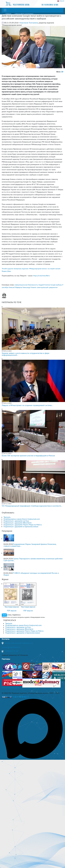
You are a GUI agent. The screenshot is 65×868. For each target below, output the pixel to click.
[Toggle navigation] (5, 10)
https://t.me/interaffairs (41, 276)
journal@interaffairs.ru (11, 647)
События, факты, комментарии (24, 14)
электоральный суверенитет (47, 287)
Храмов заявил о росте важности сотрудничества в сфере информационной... (26, 354)
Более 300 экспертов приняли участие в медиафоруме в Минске (28, 456)
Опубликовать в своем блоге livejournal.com (22, 519)
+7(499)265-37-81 (11, 651)
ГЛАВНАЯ (8, 14)
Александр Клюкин (29, 287)
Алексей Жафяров (15, 287)
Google (53, 285)
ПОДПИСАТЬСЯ (10, 620)
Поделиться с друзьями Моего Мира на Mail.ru (23, 525)
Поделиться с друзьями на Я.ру (16, 521)
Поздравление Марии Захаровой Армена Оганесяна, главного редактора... (30, 545)
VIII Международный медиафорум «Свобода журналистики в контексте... (32, 506)
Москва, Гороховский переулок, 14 (18, 643)
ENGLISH (61, 1)
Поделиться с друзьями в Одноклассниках (21, 526)
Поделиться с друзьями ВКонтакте (18, 523)
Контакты (6, 639)
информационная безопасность (26, 285)
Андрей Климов (44, 285)
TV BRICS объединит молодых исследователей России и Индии (31, 574)
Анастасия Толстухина (29, 23)
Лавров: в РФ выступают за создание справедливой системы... (27, 405)
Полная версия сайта (10, 687)
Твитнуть (7, 517)
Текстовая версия (12, 607)
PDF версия (12, 611)
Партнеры (6, 659)
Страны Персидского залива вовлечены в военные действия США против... (33, 559)
